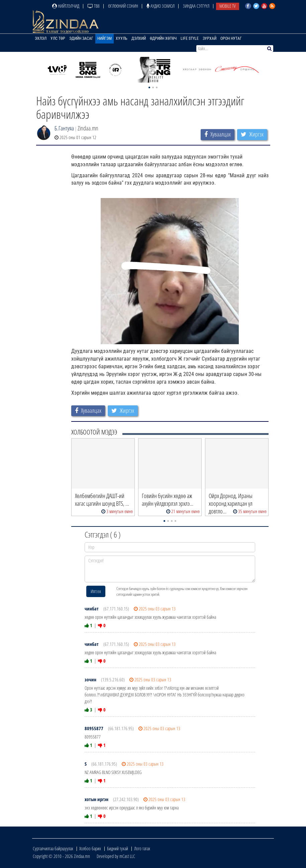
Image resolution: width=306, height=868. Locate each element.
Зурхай (210, 38)
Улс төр (58, 38)
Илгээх (96, 591)
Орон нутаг (231, 38)
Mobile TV (228, 6)
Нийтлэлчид (66, 6)
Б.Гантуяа (64, 128)
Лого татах (142, 848)
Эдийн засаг (81, 38)
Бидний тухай (118, 848)
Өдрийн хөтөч (163, 38)
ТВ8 (94, 6)
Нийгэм (105, 38)
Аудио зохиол (161, 6)
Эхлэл (41, 38)
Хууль (122, 38)
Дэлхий (139, 38)
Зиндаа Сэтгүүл (196, 6)
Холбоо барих (90, 848)
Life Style (190, 38)
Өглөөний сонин (123, 6)
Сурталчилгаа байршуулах (53, 848)
